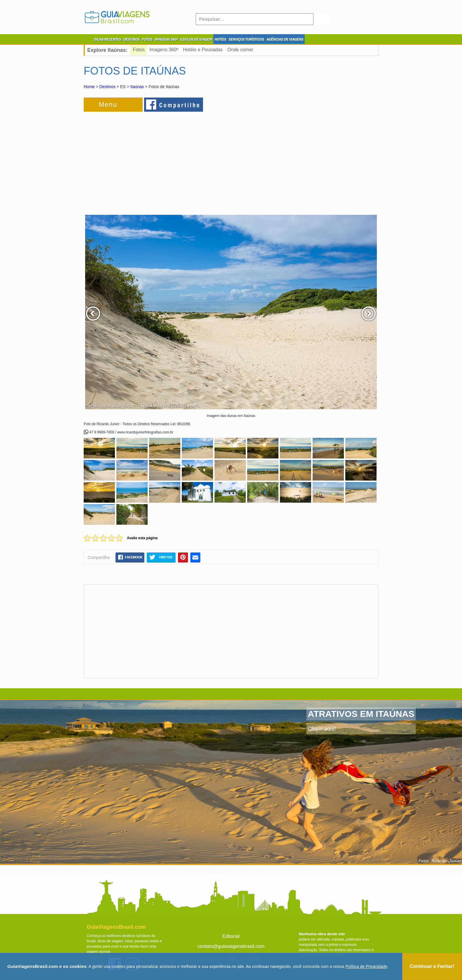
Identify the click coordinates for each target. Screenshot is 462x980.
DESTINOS (132, 39)
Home (89, 87)
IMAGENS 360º (166, 39)
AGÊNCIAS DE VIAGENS (285, 39)
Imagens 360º (164, 50)
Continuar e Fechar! (432, 966)
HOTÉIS (220, 39)
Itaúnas (137, 87)
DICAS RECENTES (107, 39)
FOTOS (147, 39)
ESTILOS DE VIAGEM (196, 39)
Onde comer (240, 50)
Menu (108, 104)
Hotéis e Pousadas (203, 50)
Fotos (139, 50)
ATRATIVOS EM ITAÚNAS (361, 714)
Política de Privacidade (366, 966)
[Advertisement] (148, 160)
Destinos (107, 87)
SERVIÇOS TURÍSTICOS (246, 39)
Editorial (231, 936)
